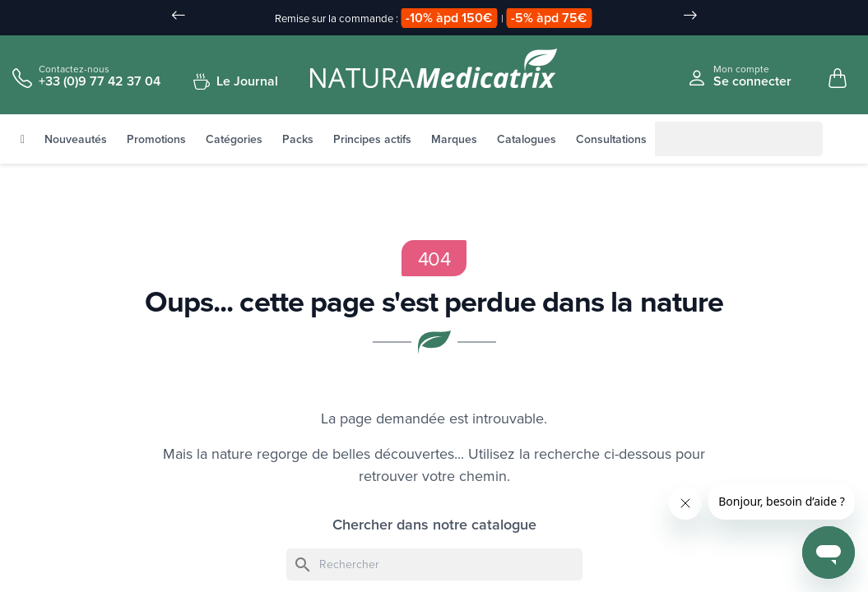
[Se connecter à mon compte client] (739, 76)
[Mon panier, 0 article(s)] (838, 79)
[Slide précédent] (179, 16)
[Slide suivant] (690, 16)
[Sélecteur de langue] (840, 19)
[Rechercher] (675, 140)
